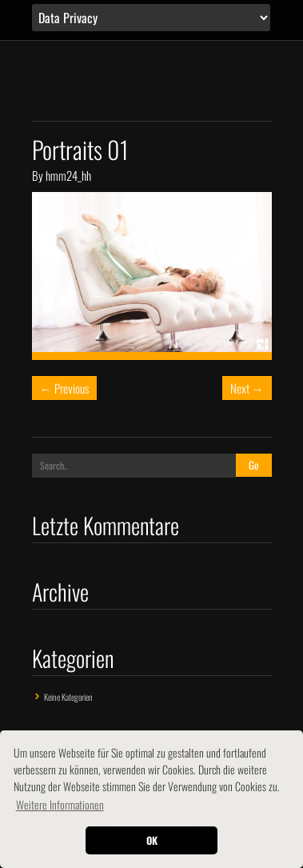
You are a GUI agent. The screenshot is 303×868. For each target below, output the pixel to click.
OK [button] (152, 840)
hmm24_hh (68, 175)
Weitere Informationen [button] (60, 804)
